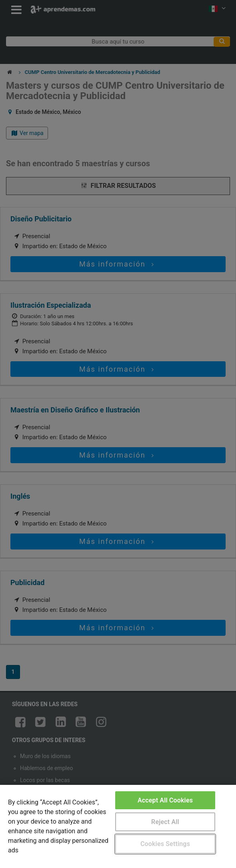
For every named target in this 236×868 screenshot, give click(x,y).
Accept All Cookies (165, 800)
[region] (118, 826)
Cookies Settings (165, 844)
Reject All (165, 822)
